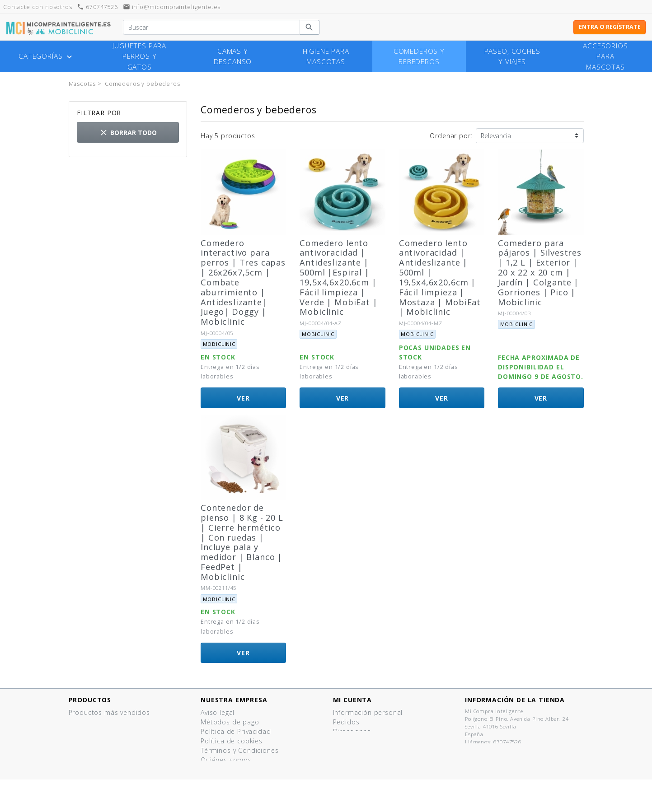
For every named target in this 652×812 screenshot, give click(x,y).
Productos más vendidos (109, 712)
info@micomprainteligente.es (172, 7)
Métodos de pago (230, 722)
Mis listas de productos (372, 750)
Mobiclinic (219, 344)
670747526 (97, 7)
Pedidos (346, 722)
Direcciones (352, 731)
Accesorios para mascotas (605, 56)
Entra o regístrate (610, 27)
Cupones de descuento (371, 741)
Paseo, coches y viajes (512, 56)
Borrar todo (128, 133)
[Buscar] (211, 28)
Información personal (368, 712)
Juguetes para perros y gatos (139, 56)
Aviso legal (218, 712)
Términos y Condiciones (239, 750)
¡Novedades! (89, 722)
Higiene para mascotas (326, 56)
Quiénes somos (226, 760)
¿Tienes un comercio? (236, 769)
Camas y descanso (233, 56)
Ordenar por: (451, 136)
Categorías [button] (46, 56)
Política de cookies (232, 741)
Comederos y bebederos (419, 56)
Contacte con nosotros (239, 779)
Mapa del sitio (224, 788)
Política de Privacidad (236, 731)
